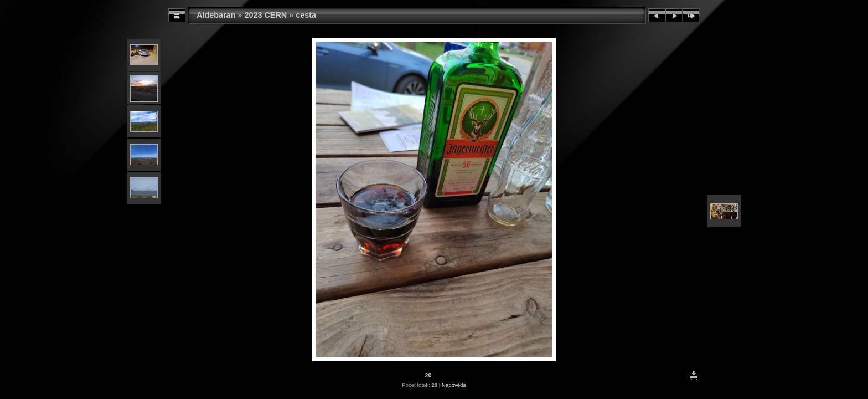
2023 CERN (265, 15)
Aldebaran (216, 15)
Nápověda (454, 385)
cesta (306, 15)
